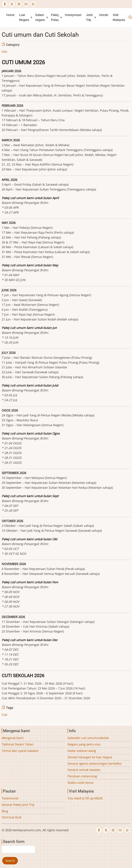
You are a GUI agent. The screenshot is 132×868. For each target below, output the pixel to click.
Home (10, 15)
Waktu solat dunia (80, 783)
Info (4, 52)
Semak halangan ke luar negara (90, 757)
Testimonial (10, 798)
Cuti (4, 715)
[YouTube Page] (26, 4)
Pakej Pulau (55, 17)
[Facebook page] (5, 4)
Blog (5, 811)
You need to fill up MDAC (85, 798)
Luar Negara (24, 17)
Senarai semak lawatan (84, 770)
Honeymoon (73, 15)
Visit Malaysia (119, 17)
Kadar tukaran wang (82, 751)
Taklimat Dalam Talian (18, 744)
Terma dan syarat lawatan (20, 751)
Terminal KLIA (11, 817)
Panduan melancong (82, 776)
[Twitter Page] (12, 4)
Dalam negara (40, 17)
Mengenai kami (13, 738)
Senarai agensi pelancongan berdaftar (95, 763)
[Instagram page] (19, 4)
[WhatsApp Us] (33, 4)
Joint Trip (89, 17)
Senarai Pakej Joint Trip (18, 805)
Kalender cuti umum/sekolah (88, 738)
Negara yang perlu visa (84, 744)
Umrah (104, 15)
